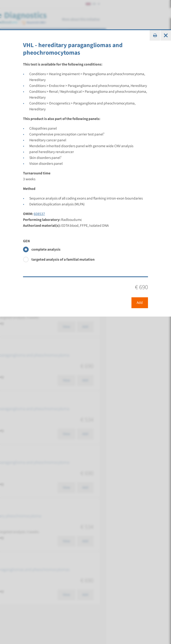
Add (140, 303)
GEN (26, 241)
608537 (39, 214)
